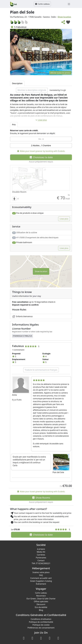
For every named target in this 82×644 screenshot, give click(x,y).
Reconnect (41, 596)
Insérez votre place (41, 572)
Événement (41, 584)
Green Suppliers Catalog (41, 581)
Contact (41, 560)
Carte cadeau (42, 4)
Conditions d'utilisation (41, 619)
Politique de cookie (41, 625)
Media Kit (41, 552)
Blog (41, 610)
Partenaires (41, 558)
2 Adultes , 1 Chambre (41, 145)
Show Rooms (41, 498)
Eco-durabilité (41, 607)
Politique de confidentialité (41, 622)
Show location (64, 17)
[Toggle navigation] (69, 4)
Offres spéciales (41, 601)
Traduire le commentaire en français (41, 370)
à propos (41, 549)
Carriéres (41, 555)
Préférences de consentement (41, 628)
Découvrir (41, 604)
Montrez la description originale (32, 90)
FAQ (41, 575)
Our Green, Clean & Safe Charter (41, 599)
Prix (14, 125)
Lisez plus (41, 120)
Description (17, 83)
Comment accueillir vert (41, 578)
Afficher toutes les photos (60, 73)
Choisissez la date (41, 157)
